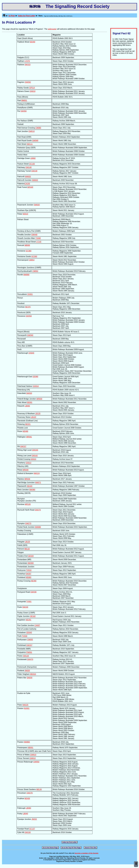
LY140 (39, 242)
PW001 (29, 652)
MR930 (39, 399)
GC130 (32, 164)
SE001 (30, 402)
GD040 (29, 633)
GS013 (28, 463)
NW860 (27, 742)
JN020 (27, 671)
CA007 (37, 625)
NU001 (27, 708)
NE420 (30, 486)
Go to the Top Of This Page (71, 848)
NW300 (31, 563)
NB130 (39, 789)
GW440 (34, 235)
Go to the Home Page (50, 848)
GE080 (35, 377)
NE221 (28, 424)
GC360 (28, 251)
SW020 (37, 205)
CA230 (27, 184)
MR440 (30, 187)
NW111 (30, 144)
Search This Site (90, 848)
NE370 (28, 307)
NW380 (32, 490)
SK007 (29, 574)
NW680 (38, 527)
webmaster (52, 29)
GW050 (36, 762)
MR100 (28, 504)
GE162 (33, 616)
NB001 (30, 748)
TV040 (38, 238)
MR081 (29, 437)
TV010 (29, 570)
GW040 (35, 140)
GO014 (36, 386)
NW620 (28, 177)
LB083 (27, 406)
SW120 (26, 656)
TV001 (29, 602)
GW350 (24, 111)
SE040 (32, 42)
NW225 (25, 705)
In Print (12, 16)
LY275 (27, 61)
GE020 (31, 556)
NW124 (37, 473)
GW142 (35, 456)
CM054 (32, 260)
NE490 (25, 431)
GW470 (30, 659)
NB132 (27, 549)
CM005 (30, 640)
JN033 (34, 819)
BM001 (24, 100)
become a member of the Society (87, 853)
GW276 (30, 793)
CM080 (38, 128)
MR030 (27, 479)
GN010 (32, 91)
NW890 (26, 275)
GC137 (32, 829)
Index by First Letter (27, 16)
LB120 (38, 414)
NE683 (28, 577)
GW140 (28, 167)
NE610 (25, 214)
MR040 (26, 470)
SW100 (25, 607)
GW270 (38, 510)
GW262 (28, 82)
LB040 (25, 814)
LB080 (28, 808)
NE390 (34, 581)
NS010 (33, 459)
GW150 (28, 832)
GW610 (33, 755)
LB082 (33, 158)
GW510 (32, 131)
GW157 (23, 446)
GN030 (29, 678)
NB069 (27, 245)
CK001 (30, 294)
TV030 (25, 636)
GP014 (32, 88)
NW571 (38, 483)
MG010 (33, 674)
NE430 (27, 799)
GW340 (30, 335)
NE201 (28, 620)
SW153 (27, 65)
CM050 (35, 271)
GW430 (33, 592)
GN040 (31, 353)
